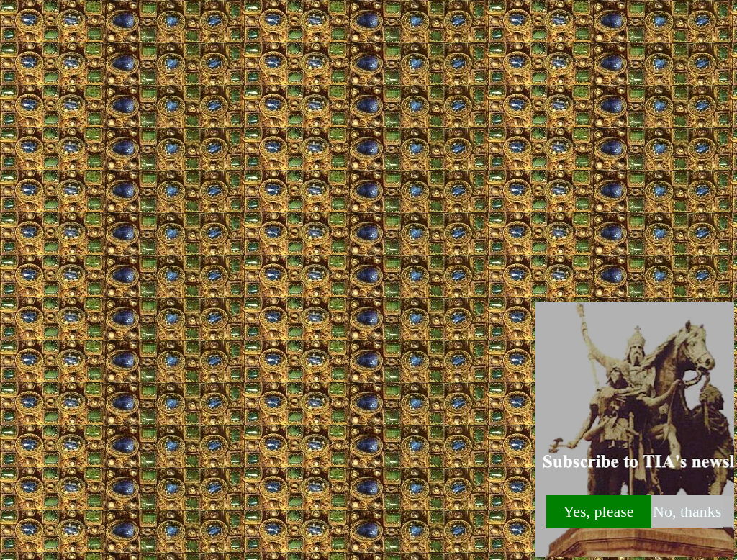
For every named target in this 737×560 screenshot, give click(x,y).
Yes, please (599, 511)
